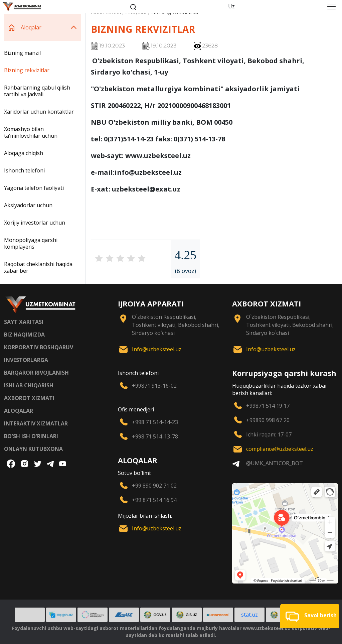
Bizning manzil (22, 53)
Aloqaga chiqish (24, 153)
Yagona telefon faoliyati (34, 188)
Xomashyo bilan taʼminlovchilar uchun (31, 132)
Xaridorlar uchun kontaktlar (39, 112)
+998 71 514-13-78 (155, 436)
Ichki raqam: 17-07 (269, 434)
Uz (231, 6)
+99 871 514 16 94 (154, 500)
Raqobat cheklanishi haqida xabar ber (38, 267)
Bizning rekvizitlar (27, 70)
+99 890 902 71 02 (154, 486)
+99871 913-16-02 (154, 386)
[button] (310, 616)
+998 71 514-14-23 (155, 422)
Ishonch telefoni (24, 170)
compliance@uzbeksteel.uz (280, 449)
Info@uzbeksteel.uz (157, 349)
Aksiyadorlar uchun (28, 205)
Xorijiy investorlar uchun (35, 223)
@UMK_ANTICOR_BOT (275, 463)
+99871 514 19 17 (268, 406)
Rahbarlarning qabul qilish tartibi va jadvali (37, 91)
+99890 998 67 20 (268, 420)
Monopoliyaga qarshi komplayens (31, 243)
